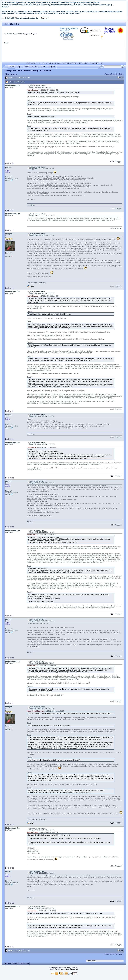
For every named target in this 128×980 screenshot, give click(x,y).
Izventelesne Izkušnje (31, 71)
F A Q (40, 63)
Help (19, 67)
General (20, 71)
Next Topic (119, 74)
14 (25, 78)
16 (29, 78)
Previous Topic (110, 74)
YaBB (51, 969)
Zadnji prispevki (50, 63)
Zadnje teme (62, 63)
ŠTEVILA (84, 63)
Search (26, 67)
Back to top (10, 164)
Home (11, 67)
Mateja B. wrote (32, 90)
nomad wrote (32, 447)
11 (19, 78)
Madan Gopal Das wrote (36, 711)
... (15, 78)
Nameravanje (74, 63)
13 (23, 78)
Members (35, 67)
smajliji (100, 63)
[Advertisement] (64, 54)
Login (26, 34)
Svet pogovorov (10, 71)
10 (17, 78)
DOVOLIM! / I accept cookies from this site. (22, 18)
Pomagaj (92, 63)
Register (34, 34)
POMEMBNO (31, 63)
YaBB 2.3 (75, 968)
